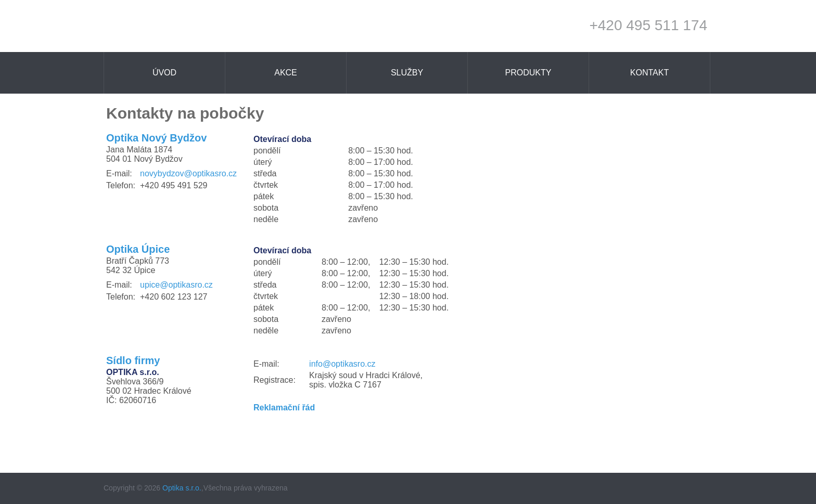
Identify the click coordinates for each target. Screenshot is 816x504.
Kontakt (649, 73)
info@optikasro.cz (342, 364)
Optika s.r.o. (182, 488)
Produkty (528, 73)
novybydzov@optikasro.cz (188, 173)
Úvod (164, 73)
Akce (286, 73)
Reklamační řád (284, 408)
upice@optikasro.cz (176, 285)
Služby (407, 73)
